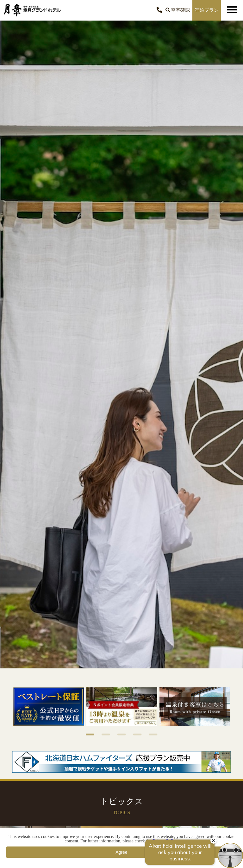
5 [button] (150, 735)
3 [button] (118, 735)
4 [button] (134, 735)
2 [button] (103, 735)
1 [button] (87, 735)
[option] (49, 707)
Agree (121, 852)
